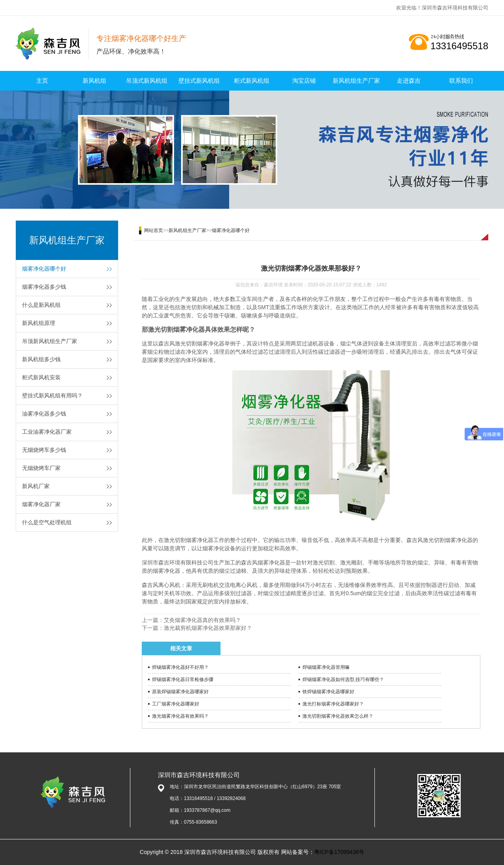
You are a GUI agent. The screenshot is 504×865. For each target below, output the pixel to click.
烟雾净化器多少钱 (44, 287)
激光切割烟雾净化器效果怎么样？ (338, 716)
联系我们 (461, 81)
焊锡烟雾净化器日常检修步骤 (183, 679)
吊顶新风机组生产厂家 (50, 341)
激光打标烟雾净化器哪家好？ (333, 704)
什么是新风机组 (41, 305)
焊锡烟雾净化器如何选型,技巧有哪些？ (343, 679)
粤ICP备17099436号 (339, 852)
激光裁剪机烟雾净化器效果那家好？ (208, 628)
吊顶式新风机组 (147, 81)
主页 (42, 81)
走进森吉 (409, 81)
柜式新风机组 (252, 81)
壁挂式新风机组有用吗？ (52, 395)
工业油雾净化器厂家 (47, 432)
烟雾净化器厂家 (41, 504)
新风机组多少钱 (41, 359)
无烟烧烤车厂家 (41, 468)
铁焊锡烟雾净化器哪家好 (328, 692)
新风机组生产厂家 (356, 81)
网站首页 (154, 230)
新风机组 (94, 81)
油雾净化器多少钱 (44, 414)
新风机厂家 (36, 486)
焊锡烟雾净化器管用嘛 (326, 667)
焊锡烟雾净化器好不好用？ (180, 667)
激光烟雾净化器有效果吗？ (180, 716)
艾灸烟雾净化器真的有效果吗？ (202, 620)
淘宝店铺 (304, 81)
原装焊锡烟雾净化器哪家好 (180, 692)
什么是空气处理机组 (47, 522)
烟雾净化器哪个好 (44, 269)
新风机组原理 (39, 323)
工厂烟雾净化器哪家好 (176, 704)
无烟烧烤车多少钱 (44, 450)
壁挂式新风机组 (199, 81)
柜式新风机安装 (41, 377)
